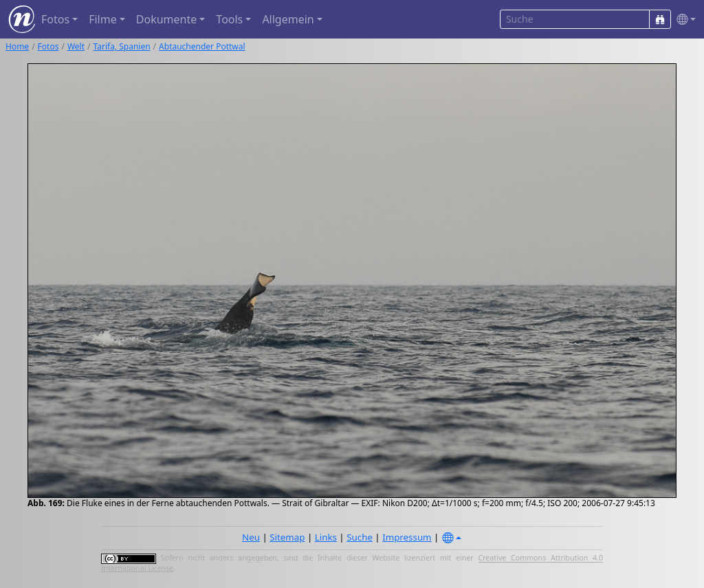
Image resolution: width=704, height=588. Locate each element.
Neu (251, 537)
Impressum (407, 537)
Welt (76, 46)
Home (17, 46)
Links (326, 537)
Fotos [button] (55, 19)
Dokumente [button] (166, 19)
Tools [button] (229, 19)
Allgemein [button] (288, 19)
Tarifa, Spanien (122, 46)
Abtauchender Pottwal (202, 46)
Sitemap (287, 537)
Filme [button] (103, 19)
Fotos (48, 46)
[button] (683, 20)
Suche (360, 537)
